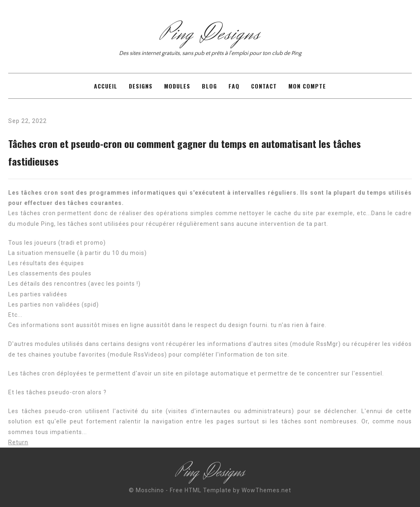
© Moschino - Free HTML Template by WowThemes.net (210, 490)
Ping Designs (210, 34)
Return (18, 442)
